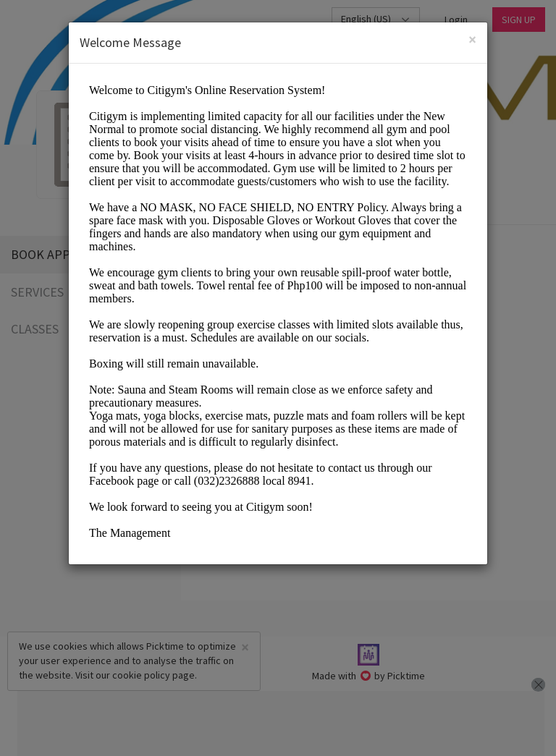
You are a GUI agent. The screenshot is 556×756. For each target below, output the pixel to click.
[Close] (472, 39)
